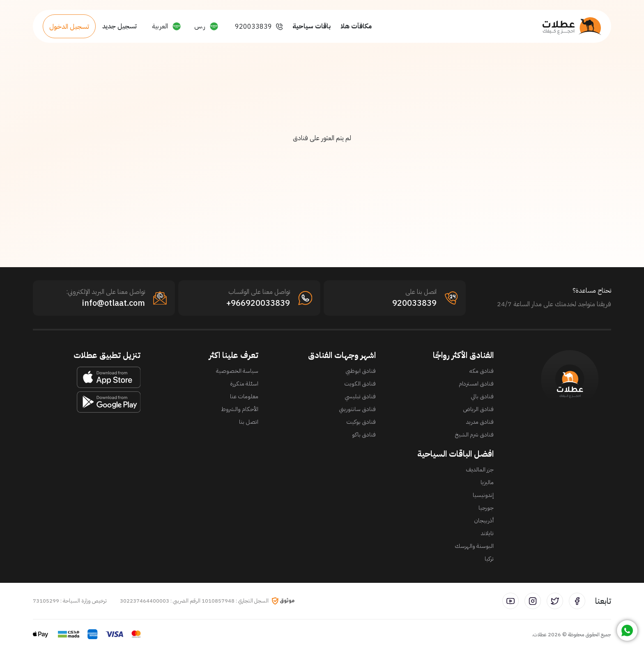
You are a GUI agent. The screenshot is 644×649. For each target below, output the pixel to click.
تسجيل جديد (120, 26)
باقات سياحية (312, 26)
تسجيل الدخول (69, 27)
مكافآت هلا (356, 26)
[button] (206, 26)
